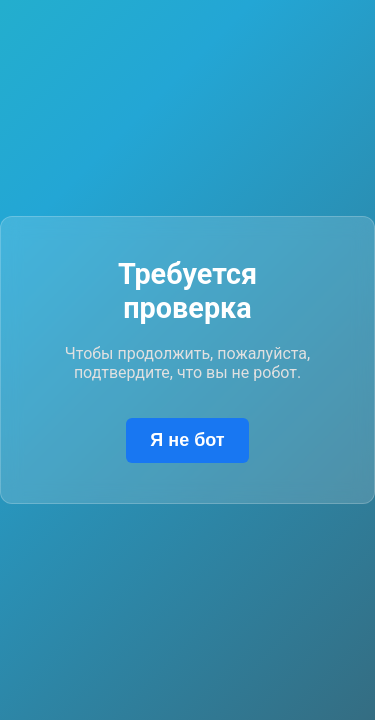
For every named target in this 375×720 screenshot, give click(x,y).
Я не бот (187, 440)
